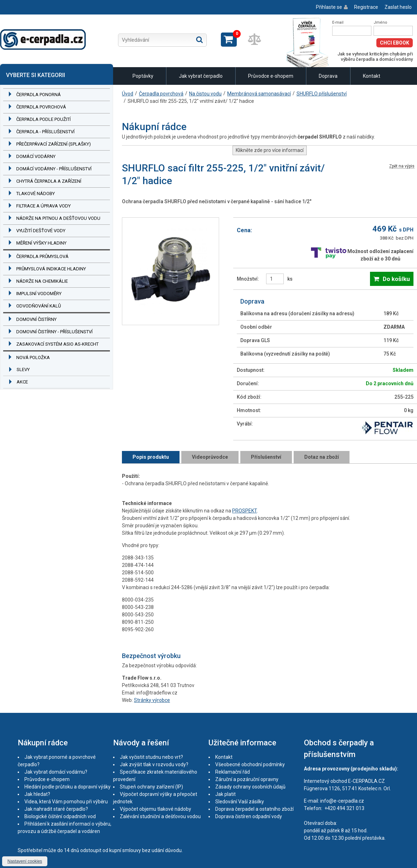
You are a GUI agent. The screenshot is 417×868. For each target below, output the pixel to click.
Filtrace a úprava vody (43, 206)
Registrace (366, 7)
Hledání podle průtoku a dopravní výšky (67, 787)
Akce (22, 382)
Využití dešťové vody (41, 231)
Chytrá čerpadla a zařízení (49, 181)
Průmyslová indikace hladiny (51, 269)
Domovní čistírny (36, 319)
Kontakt (372, 76)
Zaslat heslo (398, 7)
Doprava (328, 76)
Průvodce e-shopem (271, 76)
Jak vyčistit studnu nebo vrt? (151, 757)
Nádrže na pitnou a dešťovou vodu (58, 218)
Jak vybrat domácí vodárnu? (56, 772)
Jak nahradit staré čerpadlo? (56, 809)
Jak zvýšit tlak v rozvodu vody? (154, 764)
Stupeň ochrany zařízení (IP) (151, 787)
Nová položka (33, 357)
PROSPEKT (245, 511)
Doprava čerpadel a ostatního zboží (254, 809)
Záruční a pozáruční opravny (247, 779)
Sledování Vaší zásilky (240, 802)
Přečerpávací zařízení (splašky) (54, 144)
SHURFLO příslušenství (322, 94)
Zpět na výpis (402, 166)
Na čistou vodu (205, 94)
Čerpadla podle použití (43, 119)
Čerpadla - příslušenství (45, 132)
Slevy (23, 370)
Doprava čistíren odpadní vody (249, 816)
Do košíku (396, 279)
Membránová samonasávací (259, 94)
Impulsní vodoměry (39, 294)
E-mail (338, 22)
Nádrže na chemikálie (42, 281)
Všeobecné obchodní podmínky (250, 764)
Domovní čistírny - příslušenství (54, 332)
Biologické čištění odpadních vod (60, 816)
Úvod (128, 94)
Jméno (380, 22)
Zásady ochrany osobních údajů (250, 787)
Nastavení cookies (25, 861)
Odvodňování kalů (39, 306)
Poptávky (143, 76)
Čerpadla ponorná (39, 95)
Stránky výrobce (152, 700)
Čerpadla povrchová (41, 107)
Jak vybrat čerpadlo (201, 76)
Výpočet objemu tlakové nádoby (155, 809)
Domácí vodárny (36, 156)
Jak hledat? (37, 794)
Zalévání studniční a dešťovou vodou (160, 816)
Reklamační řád (233, 772)
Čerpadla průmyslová (42, 256)
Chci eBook (395, 43)
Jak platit (225, 794)
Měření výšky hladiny (41, 243)
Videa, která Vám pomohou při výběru (66, 802)
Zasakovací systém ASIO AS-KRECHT (57, 344)
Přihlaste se (329, 7)
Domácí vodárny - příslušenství (54, 169)
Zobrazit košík (229, 40)
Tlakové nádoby (36, 193)
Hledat (199, 40)
